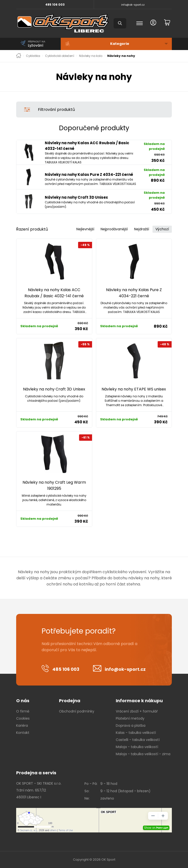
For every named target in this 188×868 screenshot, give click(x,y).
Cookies (23, 718)
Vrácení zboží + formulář (137, 711)
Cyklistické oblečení (60, 56)
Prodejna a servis (36, 773)
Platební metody (130, 718)
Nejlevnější (85, 229)
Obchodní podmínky (77, 711)
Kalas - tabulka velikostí (136, 733)
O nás (23, 701)
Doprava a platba (131, 725)
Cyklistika (33, 56)
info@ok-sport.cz (133, 5)
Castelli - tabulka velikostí (138, 740)
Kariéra (22, 725)
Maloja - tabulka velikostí (137, 747)
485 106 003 (55, 5)
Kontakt (23, 733)
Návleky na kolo (91, 56)
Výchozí (162, 229)
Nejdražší (142, 229)
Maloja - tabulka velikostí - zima (143, 754)
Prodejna (70, 701)
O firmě (23, 711)
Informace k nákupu (139, 701)
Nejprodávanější (114, 229)
